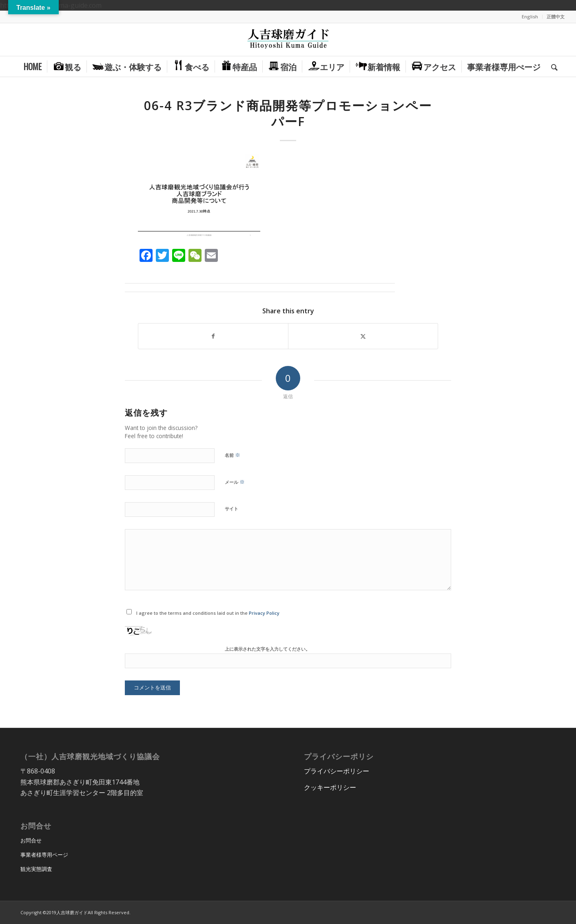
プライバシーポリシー (337, 771)
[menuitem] (530, 17)
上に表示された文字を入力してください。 (267, 649)
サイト (232, 509)
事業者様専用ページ (44, 855)
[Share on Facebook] (213, 336)
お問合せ (31, 840)
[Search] (552, 66)
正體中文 (556, 17)
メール (235, 482)
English (530, 17)
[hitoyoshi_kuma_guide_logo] (288, 40)
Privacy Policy (264, 613)
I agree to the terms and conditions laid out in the (208, 613)
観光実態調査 (36, 869)
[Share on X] (363, 336)
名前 (233, 455)
